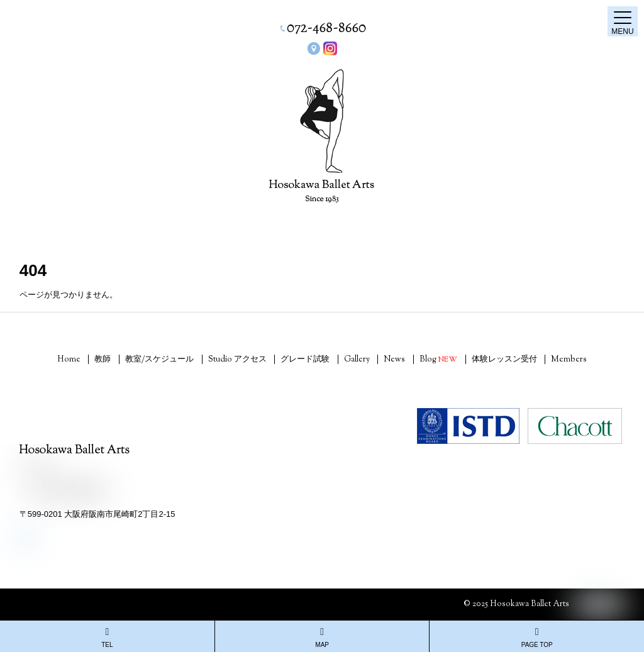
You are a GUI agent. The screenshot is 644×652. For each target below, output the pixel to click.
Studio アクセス (237, 360)
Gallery (357, 360)
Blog (438, 360)
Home (69, 360)
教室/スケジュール (159, 360)
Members (569, 360)
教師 (103, 360)
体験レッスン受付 (504, 360)
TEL (107, 638)
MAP (322, 638)
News (394, 360)
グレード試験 (305, 360)
